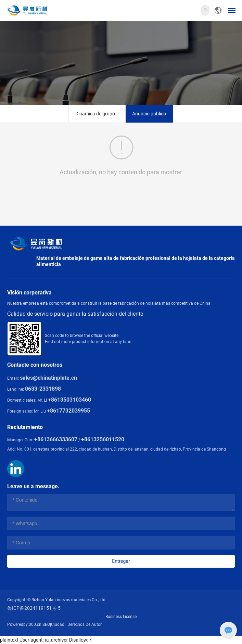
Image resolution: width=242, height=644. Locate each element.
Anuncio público (149, 114)
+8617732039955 (68, 411)
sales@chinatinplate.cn (48, 378)
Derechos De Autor (85, 624)
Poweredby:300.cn (24, 624)
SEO (46, 624)
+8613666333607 (56, 439)
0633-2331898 (43, 389)
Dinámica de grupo (95, 114)
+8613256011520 (103, 439)
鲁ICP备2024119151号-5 (34, 608)
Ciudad (58, 624)
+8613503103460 (69, 400)
